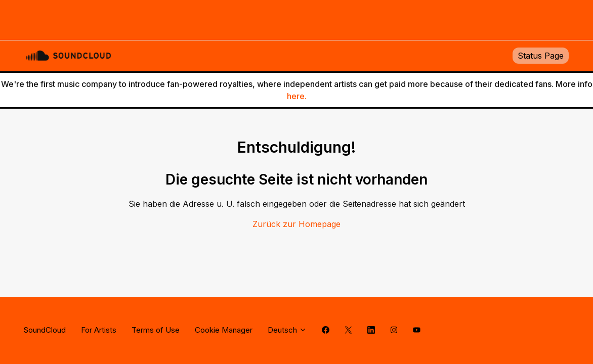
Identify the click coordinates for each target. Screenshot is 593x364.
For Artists (99, 330)
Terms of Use (156, 330)
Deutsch (287, 330)
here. (297, 96)
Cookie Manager (224, 330)
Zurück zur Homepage (296, 224)
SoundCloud (45, 330)
